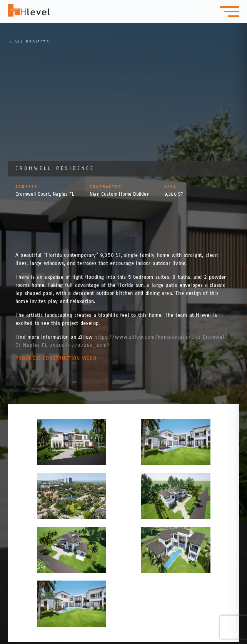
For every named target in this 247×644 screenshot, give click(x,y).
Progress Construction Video (56, 358)
